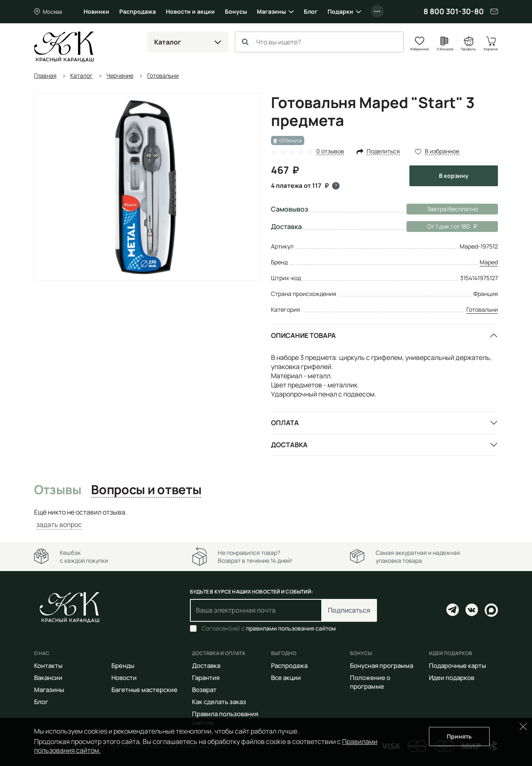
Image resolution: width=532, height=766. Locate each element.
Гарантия (206, 678)
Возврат (204, 690)
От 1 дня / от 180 (442, 227)
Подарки (340, 11)
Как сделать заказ (219, 702)
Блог (311, 11)
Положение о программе (370, 682)
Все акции (286, 678)
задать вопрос (59, 525)
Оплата (285, 423)
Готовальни (482, 309)
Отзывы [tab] (58, 490)
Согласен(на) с (269, 628)
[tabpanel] (266, 518)
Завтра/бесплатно (452, 209)
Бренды (123, 666)
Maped (489, 262)
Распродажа (138, 11)
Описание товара (303, 335)
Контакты (48, 666)
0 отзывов (330, 151)
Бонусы (236, 11)
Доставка (289, 445)
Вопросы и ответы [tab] (146, 490)
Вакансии (48, 678)
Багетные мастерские (144, 690)
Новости (124, 678)
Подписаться (349, 610)
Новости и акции (190, 11)
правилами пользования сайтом (291, 628)
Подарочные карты (457, 666)
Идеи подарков (452, 678)
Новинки (96, 11)
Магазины (271, 11)
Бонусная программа (382, 666)
